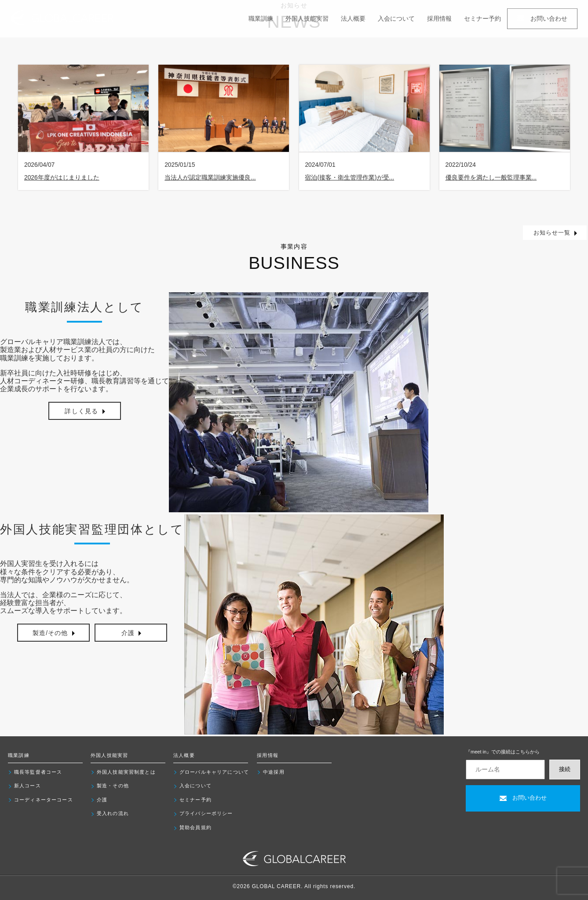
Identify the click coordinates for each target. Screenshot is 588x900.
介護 (102, 800)
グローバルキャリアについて (214, 772)
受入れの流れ (113, 813)
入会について (396, 18)
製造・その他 (113, 786)
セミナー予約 (482, 18)
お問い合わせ (542, 18)
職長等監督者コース (38, 772)
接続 (565, 769)
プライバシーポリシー (206, 813)
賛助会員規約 (195, 827)
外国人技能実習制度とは (126, 772)
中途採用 (274, 772)
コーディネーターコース (44, 800)
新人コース (27, 786)
